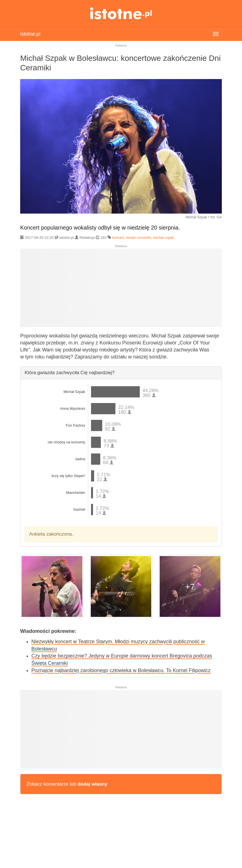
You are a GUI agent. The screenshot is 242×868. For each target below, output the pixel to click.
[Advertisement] (121, 290)
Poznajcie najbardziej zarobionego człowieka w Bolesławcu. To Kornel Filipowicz (121, 670)
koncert (118, 238)
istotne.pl (121, 13)
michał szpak (163, 238)
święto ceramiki (139, 238)
